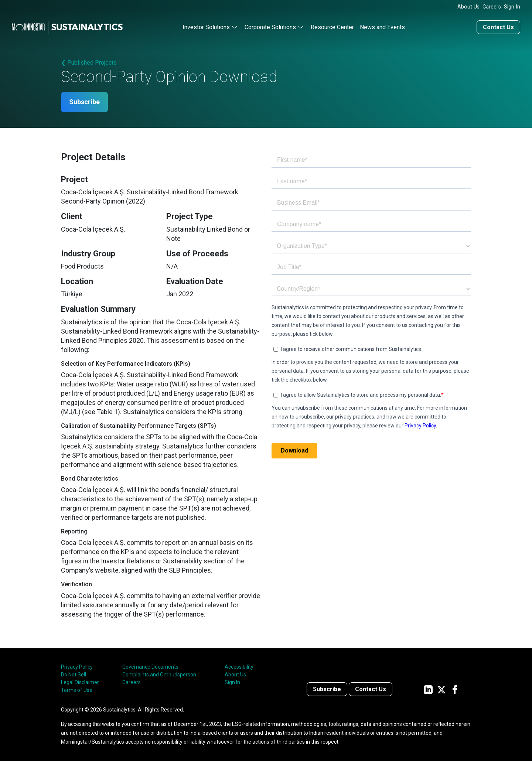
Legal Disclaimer (80, 682)
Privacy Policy (77, 667)
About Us (468, 7)
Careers (492, 7)
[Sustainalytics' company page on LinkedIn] (428, 689)
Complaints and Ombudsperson (159, 675)
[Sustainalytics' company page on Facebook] (455, 689)
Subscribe (84, 102)
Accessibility (239, 667)
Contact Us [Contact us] (498, 27)
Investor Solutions (206, 27)
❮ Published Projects (89, 63)
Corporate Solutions (270, 27)
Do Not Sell (74, 675)
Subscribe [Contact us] (327, 689)
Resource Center (332, 27)
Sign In (512, 7)
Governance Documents (150, 667)
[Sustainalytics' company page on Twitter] (441, 689)
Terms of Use (77, 690)
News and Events (382, 27)
